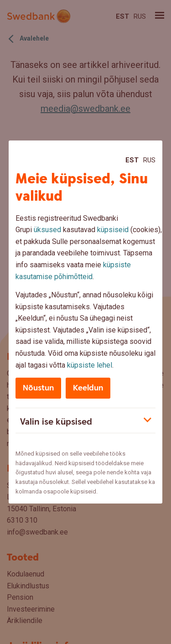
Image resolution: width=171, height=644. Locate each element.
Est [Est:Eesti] (132, 160)
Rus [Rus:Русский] (149, 160)
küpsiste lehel (90, 365)
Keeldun (88, 388)
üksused (47, 230)
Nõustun (38, 388)
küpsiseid (113, 230)
